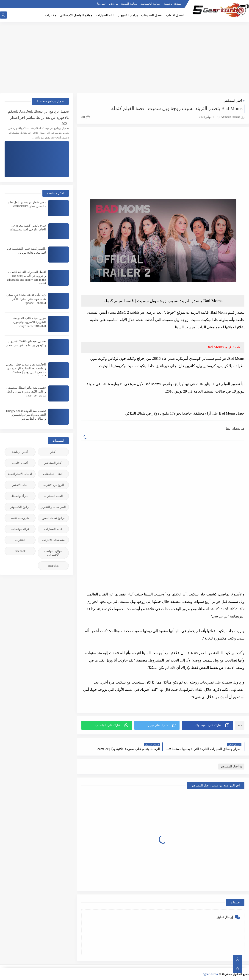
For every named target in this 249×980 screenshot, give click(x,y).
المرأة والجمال (20, 496)
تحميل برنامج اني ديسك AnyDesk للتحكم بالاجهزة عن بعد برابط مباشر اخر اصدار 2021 (38, 117)
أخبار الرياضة (20, 452)
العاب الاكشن (20, 485)
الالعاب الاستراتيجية (20, 474)
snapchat (53, 566)
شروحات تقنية (20, 518)
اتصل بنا (102, 4)
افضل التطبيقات (152, 15)
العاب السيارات (53, 496)
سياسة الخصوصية (150, 4)
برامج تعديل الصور (53, 518)
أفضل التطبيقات (53, 474)
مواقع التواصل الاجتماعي (76, 15)
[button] (207, 725)
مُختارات (20, 540)
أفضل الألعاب (20, 463)
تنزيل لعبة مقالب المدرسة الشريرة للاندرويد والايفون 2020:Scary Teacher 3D (30, 322)
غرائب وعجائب (20, 529)
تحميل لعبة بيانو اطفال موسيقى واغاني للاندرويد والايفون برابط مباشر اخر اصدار (26, 392)
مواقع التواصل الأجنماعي (53, 553)
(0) (86, 117)
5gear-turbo (210, 974)
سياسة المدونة (129, 4)
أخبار (53, 452)
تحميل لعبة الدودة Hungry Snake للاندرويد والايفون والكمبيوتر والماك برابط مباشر (26, 415)
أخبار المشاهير (233, 101)
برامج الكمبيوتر (128, 15)
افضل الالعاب (175, 15)
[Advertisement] (124, 58)
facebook (20, 551)
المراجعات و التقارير (53, 507)
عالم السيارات (105, 15)
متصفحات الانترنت (53, 540)
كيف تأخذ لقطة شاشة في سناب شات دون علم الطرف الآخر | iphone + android (26, 299)
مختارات (51, 15)
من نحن (113, 4)
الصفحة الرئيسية (173, 4)
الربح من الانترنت (53, 485)
